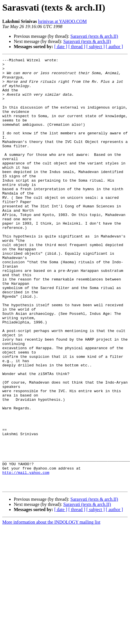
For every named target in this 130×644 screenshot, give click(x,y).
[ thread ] (77, 47)
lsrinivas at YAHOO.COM (62, 21)
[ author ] (115, 47)
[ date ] (61, 47)
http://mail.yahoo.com (26, 556)
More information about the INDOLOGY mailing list (51, 608)
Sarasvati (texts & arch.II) (94, 36)
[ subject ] (96, 47)
